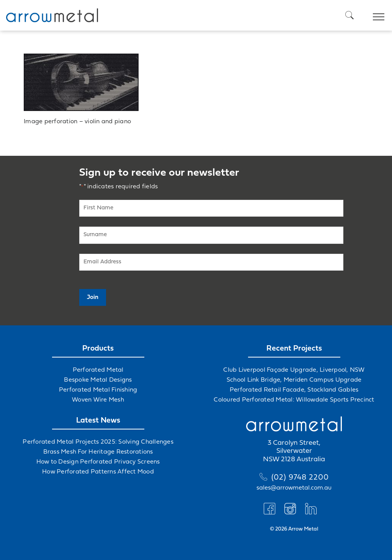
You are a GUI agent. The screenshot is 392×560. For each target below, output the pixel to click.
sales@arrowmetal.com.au (294, 488)
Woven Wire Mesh (98, 400)
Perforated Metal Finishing (98, 390)
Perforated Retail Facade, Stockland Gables (294, 390)
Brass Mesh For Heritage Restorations (98, 452)
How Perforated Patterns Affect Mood (98, 472)
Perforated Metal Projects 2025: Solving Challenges (98, 442)
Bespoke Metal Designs (98, 380)
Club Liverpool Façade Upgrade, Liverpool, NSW (294, 370)
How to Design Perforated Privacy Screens (98, 462)
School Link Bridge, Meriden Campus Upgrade (294, 380)
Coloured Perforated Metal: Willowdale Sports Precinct (294, 400)
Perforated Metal (98, 370)
